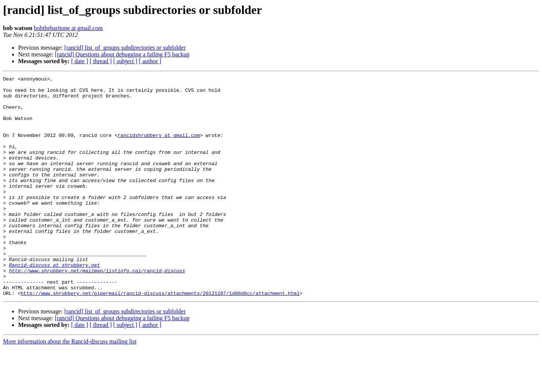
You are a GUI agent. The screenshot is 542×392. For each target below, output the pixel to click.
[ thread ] (101, 61)
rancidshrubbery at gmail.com (158, 147)
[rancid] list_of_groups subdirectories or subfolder (125, 48)
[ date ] (80, 61)
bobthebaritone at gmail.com (69, 28)
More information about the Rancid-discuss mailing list (70, 385)
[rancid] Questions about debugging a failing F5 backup (122, 54)
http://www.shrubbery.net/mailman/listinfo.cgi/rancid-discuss (97, 310)
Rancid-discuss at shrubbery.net (55, 303)
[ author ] (150, 61)
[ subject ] (125, 61)
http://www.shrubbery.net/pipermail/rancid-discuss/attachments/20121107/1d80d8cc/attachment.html (160, 337)
